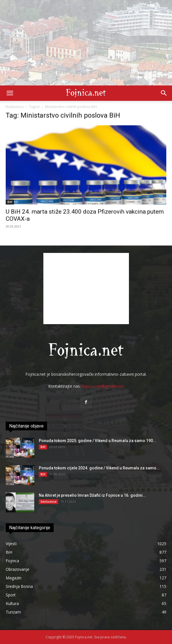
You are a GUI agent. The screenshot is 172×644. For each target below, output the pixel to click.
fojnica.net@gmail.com (103, 386)
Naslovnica (15, 107)
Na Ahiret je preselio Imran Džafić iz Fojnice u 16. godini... (92, 495)
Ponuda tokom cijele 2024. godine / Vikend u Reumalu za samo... (99, 468)
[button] (10, 93)
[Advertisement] (86, 43)
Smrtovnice (48, 502)
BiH (10, 202)
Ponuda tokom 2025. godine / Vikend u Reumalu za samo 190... (98, 441)
